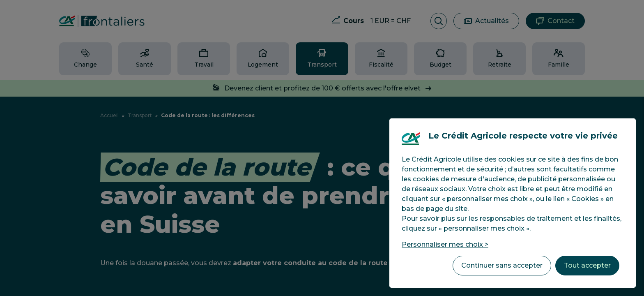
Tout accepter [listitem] (587, 265)
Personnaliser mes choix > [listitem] (445, 244)
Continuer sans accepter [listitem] (502, 265)
